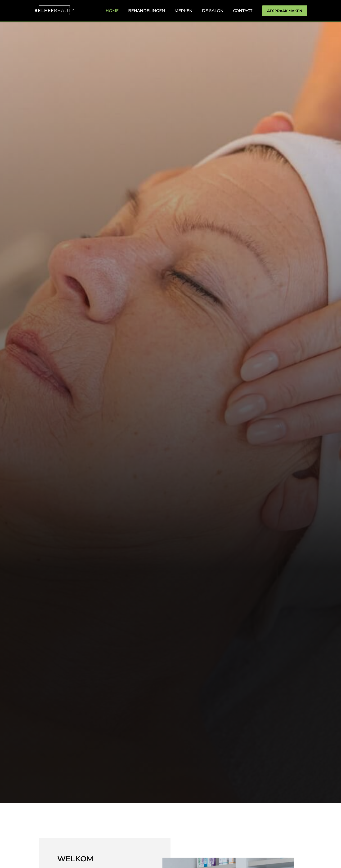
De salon (213, 11)
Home (112, 11)
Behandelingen (147, 11)
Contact (243, 11)
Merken (184, 11)
